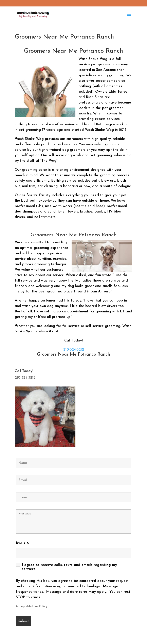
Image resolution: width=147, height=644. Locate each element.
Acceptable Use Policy (32, 606)
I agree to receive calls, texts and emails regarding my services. (69, 567)
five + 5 (22, 543)
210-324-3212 (74, 350)
